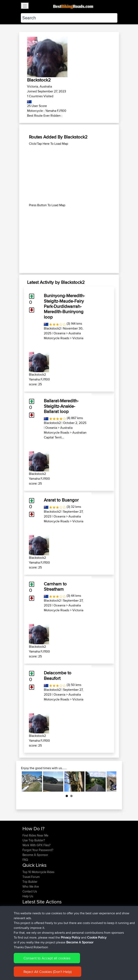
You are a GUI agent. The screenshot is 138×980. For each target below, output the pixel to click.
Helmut (27, 913)
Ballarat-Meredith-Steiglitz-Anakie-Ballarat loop (61, 406)
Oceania (59, 333)
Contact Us (30, 891)
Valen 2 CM (59, 928)
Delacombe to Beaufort (58, 675)
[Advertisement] (69, 174)
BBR (47, 909)
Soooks (28, 933)
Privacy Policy (71, 976)
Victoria (78, 338)
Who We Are (31, 887)
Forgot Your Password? (38, 850)
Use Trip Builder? (34, 840)
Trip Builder (30, 882)
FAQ (25, 860)
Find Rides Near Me (35, 835)
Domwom (29, 928)
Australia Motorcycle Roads (62, 336)
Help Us (28, 896)
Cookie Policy (97, 976)
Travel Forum (31, 877)
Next (110, 781)
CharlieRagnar (32, 923)
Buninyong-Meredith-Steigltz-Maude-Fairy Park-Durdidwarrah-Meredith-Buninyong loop (64, 306)
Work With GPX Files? (36, 845)
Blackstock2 (52, 328)
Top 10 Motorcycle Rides (38, 872)
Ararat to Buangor (61, 500)
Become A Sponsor (35, 855)
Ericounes (29, 918)
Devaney (29, 909)
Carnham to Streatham (55, 586)
